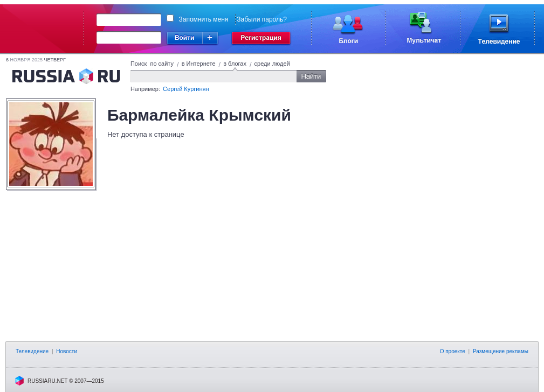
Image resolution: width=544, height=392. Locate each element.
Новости (67, 351)
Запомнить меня (204, 19)
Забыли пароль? (262, 19)
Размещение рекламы (501, 351)
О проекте (453, 351)
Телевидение (32, 351)
